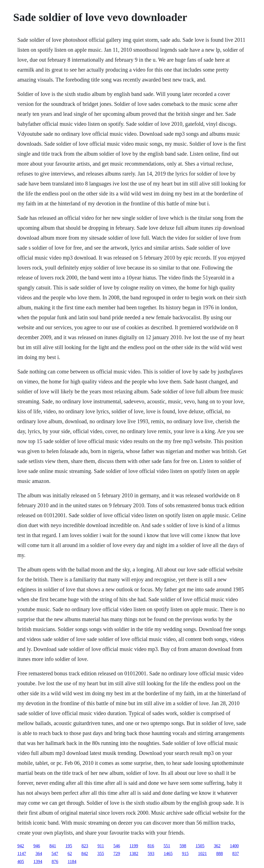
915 (185, 853)
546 (117, 846)
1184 (72, 862)
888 (219, 853)
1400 (234, 846)
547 (55, 853)
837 (236, 853)
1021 (202, 853)
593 (151, 853)
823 (85, 846)
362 (217, 846)
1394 (38, 862)
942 (21, 846)
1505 (200, 846)
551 (167, 846)
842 (85, 853)
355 (101, 853)
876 (55, 862)
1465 (168, 853)
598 (183, 846)
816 (151, 846)
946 (37, 846)
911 (101, 846)
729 (117, 853)
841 (53, 846)
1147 (22, 853)
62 (70, 853)
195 (69, 846)
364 (39, 853)
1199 (134, 846)
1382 (134, 853)
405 (21, 862)
